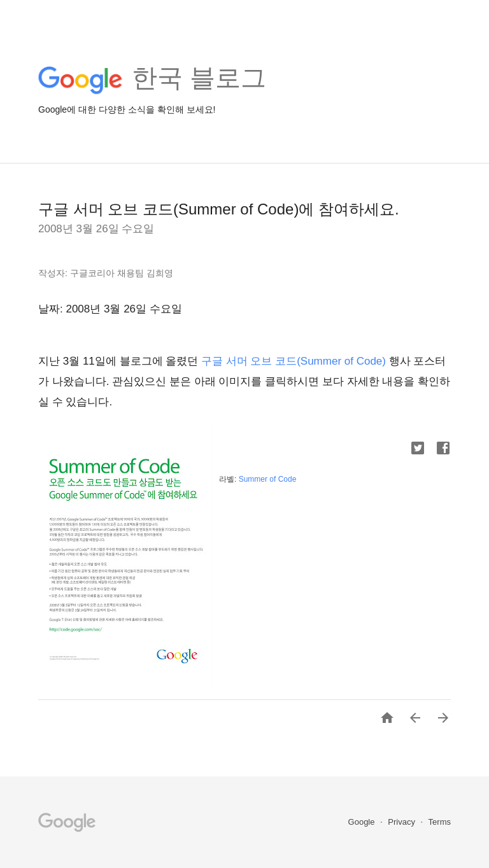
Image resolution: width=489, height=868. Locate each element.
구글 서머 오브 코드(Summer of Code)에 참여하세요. (219, 209)
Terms (440, 822)
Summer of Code (268, 479)
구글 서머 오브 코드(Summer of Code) (294, 361)
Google (363, 822)
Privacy (402, 822)
